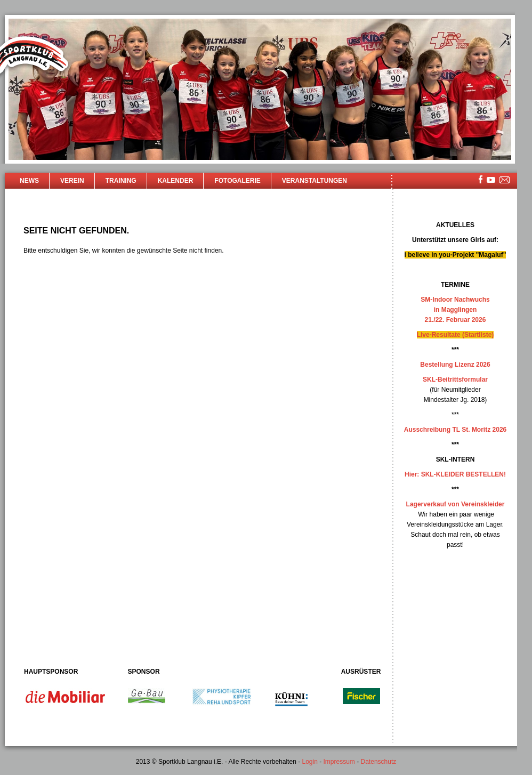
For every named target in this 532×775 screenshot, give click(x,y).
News (29, 181)
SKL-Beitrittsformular (455, 380)
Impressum (339, 762)
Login (309, 762)
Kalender (176, 181)
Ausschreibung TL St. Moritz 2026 (455, 430)
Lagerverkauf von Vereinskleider (456, 504)
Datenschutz (379, 762)
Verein (72, 181)
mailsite (505, 180)
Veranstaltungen (315, 181)
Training (121, 181)
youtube (491, 180)
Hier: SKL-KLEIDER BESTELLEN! (455, 474)
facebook (481, 179)
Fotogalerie (237, 181)
